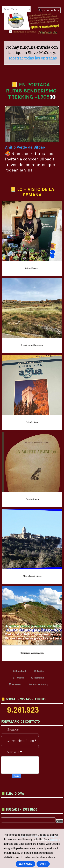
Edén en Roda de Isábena (32, 576)
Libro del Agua (32, 422)
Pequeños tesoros (32, 499)
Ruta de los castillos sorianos (32, 345)
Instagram (38, 678)
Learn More (25, 864)
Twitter (39, 671)
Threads (18, 678)
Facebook (20, 671)
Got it (43, 864)
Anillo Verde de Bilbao (25, 147)
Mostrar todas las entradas (33, 58)
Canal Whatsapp (39, 684)
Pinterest (15, 684)
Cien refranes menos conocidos (32, 653)
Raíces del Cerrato (32, 268)
